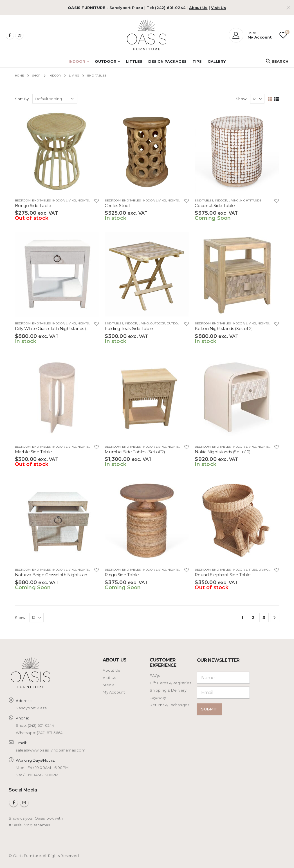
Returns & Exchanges (169, 705)
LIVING (71, 200)
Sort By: (22, 99)
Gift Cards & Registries (170, 683)
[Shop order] (55, 99)
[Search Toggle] (277, 61)
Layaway (158, 697)
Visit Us (219, 8)
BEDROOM (23, 200)
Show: (242, 99)
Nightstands (88, 200)
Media (109, 685)
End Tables (41, 200)
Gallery (217, 61)
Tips (197, 61)
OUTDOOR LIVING (180, 323)
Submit (209, 709)
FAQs (155, 676)
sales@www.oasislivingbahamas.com (50, 750)
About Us (198, 8)
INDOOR (77, 61)
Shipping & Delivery (168, 690)
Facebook (14, 802)
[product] (57, 151)
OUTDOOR (106, 61)
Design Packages (167, 61)
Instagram (24, 802)
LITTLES (134, 61)
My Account (114, 692)
